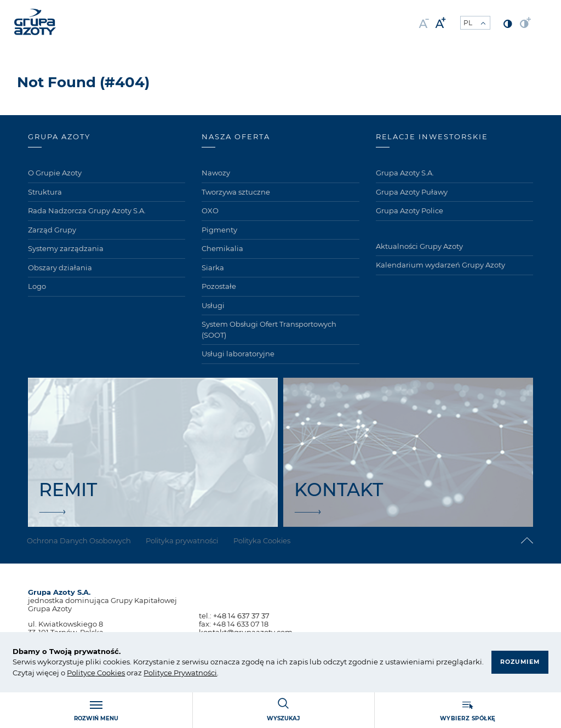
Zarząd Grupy (52, 230)
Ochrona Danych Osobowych (80, 541)
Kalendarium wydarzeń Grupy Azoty (440, 265)
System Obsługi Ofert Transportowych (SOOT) (269, 329)
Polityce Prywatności (180, 673)
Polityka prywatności (185, 541)
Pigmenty (219, 230)
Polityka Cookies (266, 541)
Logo (37, 286)
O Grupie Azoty (55, 173)
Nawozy (216, 173)
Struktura (45, 192)
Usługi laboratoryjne (238, 354)
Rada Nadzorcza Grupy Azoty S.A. (87, 211)
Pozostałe (219, 286)
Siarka (213, 268)
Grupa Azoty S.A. (405, 173)
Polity (77, 673)
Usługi (213, 305)
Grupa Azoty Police (410, 211)
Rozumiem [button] (519, 656)
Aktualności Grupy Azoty (419, 246)
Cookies (110, 673)
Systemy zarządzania (66, 248)
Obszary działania (60, 268)
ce (91, 673)
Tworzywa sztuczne (236, 192)
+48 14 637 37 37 (241, 616)
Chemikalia (222, 248)
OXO (210, 211)
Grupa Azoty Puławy (412, 192)
